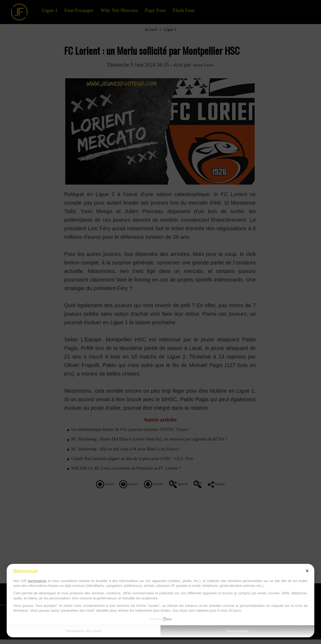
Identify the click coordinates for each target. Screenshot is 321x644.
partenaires (37, 581)
